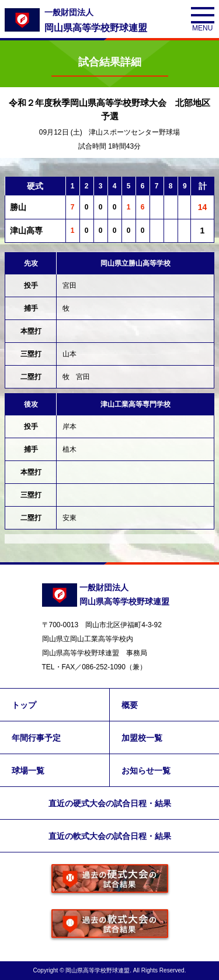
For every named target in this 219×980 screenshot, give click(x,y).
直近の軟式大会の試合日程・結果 (110, 836)
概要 (130, 705)
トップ (24, 705)
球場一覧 (28, 771)
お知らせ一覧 (146, 771)
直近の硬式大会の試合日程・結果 (110, 803)
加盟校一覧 (142, 738)
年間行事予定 (36, 738)
